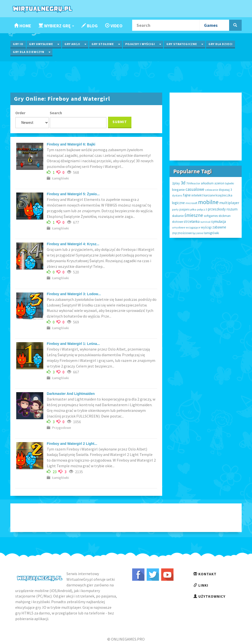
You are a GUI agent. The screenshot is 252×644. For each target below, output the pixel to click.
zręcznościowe (182, 233)
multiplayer (229, 203)
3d (183, 183)
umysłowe (179, 227)
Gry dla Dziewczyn (29, 52)
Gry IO (18, 44)
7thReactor (193, 183)
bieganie (178, 190)
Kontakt (205, 574)
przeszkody (217, 209)
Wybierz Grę (56, 26)
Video (114, 26)
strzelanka (192, 221)
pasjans (184, 209)
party (175, 209)
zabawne (219, 227)
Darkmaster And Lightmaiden (71, 394)
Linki (201, 585)
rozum (232, 209)
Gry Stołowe (103, 44)
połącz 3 (202, 209)
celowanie (212, 190)
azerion (219, 183)
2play (176, 183)
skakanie (178, 216)
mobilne (208, 202)
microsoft (191, 203)
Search (56, 113)
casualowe (195, 189)
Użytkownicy (209, 596)
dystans (177, 195)
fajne (187, 195)
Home (23, 26)
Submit (120, 122)
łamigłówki (211, 233)
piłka (193, 209)
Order (20, 113)
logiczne (178, 203)
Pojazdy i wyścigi (140, 44)
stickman (225, 216)
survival (205, 222)
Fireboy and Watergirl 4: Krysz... (73, 244)
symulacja (219, 221)
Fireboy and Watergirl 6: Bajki (71, 144)
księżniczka (224, 195)
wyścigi (206, 227)
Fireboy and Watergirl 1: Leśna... (73, 344)
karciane (209, 195)
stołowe (177, 222)
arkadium (207, 183)
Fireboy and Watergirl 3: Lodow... (74, 294)
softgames (211, 216)
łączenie (198, 233)
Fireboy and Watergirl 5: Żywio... (73, 194)
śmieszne (194, 215)
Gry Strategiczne (182, 44)
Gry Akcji (72, 44)
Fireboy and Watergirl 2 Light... (72, 444)
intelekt (197, 195)
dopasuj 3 (225, 190)
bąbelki (230, 183)
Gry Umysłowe (41, 44)
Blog (90, 26)
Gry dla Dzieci (220, 44)
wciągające (193, 227)
